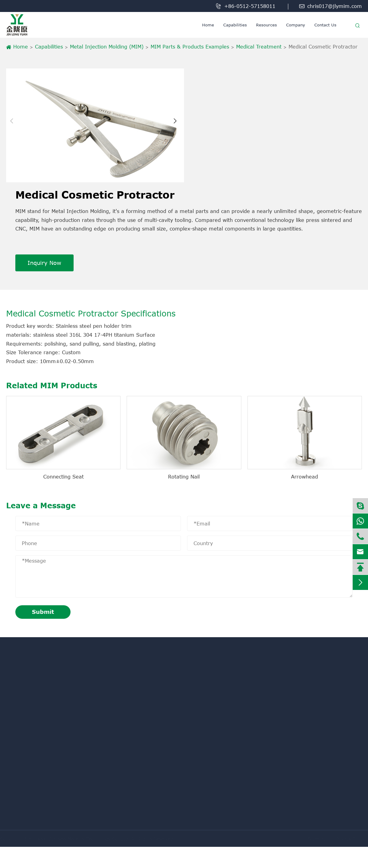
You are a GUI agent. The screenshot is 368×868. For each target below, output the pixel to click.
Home (208, 25)
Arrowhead (305, 477)
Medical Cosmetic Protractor (323, 47)
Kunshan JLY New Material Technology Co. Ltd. (82, 839)
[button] (13, 125)
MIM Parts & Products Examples (190, 47)
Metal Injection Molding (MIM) (107, 47)
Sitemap (314, 839)
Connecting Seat (63, 477)
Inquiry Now (44, 263)
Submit (43, 612)
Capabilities (235, 25)
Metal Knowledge (26, 711)
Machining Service (27, 700)
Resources (266, 25)
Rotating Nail (184, 477)
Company (296, 25)
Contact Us (325, 25)
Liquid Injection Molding (34, 732)
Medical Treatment (259, 47)
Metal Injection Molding (33, 722)
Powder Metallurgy (27, 743)
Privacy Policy (348, 839)
